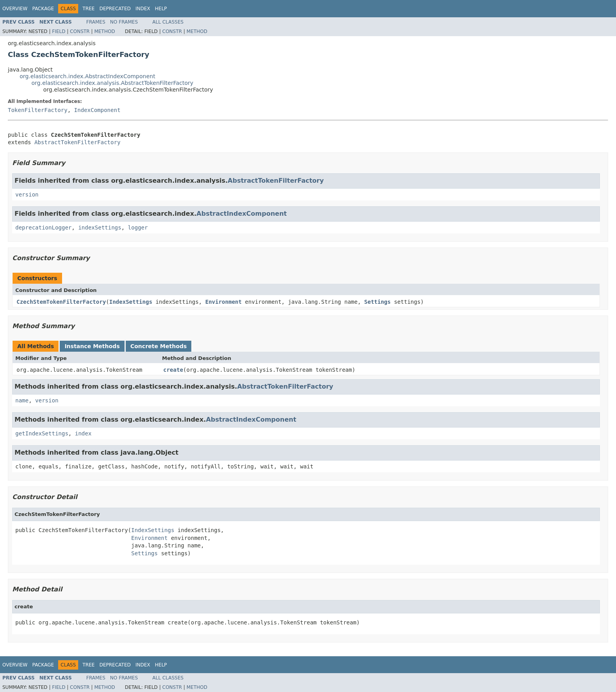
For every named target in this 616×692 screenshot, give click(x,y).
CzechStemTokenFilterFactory (61, 302)
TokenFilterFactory (38, 110)
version (27, 195)
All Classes (168, 22)
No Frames (124, 22)
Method (105, 31)
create (173, 370)
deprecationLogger (43, 228)
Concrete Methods (159, 346)
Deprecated (115, 9)
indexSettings (100, 228)
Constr (80, 31)
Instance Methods (92, 346)
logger (138, 228)
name (22, 400)
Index (143, 9)
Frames (96, 22)
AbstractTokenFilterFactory (77, 142)
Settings (377, 302)
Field (59, 31)
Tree (89, 9)
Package (43, 9)
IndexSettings (131, 302)
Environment (223, 302)
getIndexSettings (42, 433)
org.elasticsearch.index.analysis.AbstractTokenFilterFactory (112, 83)
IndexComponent (97, 110)
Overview (15, 9)
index (83, 433)
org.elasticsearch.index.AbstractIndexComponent (87, 76)
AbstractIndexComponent (242, 214)
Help (161, 9)
